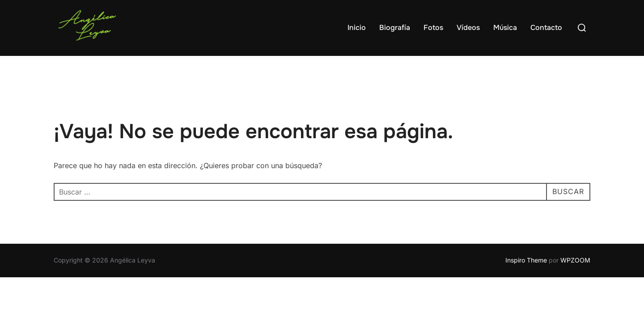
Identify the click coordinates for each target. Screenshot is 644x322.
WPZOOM (575, 260)
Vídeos (468, 28)
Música (505, 28)
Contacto (546, 28)
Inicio (357, 28)
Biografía (395, 28)
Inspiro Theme (526, 260)
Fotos (433, 28)
